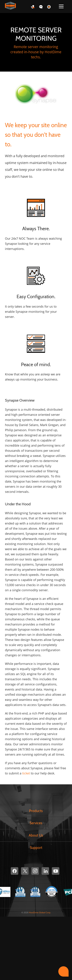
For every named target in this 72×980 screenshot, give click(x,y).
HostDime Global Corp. (40, 912)
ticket (26, 773)
